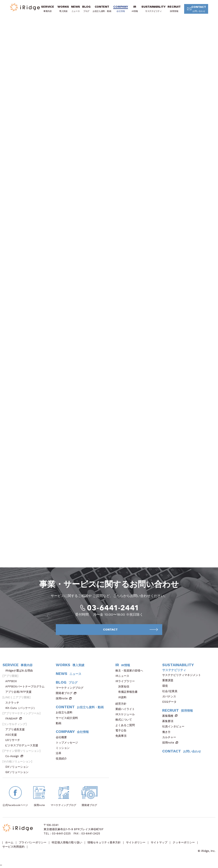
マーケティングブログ (71, 688)
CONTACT (197, 9)
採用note (62, 698)
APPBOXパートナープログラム (26, 686)
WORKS (63, 9)
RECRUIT (174, 9)
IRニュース (124, 676)
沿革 (60, 753)
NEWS (76, 9)
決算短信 (124, 686)
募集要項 (169, 721)
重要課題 (169, 680)
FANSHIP (14, 719)
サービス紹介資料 (68, 718)
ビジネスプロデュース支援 (23, 745)
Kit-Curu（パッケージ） (22, 708)
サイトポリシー (136, 842)
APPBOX (12, 681)
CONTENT (102, 9)
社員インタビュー (175, 726)
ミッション (64, 748)
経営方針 (122, 704)
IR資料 (122, 697)
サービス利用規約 (13, 847)
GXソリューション (18, 772)
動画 (60, 723)
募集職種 (170, 716)
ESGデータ (171, 702)
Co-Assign (14, 756)
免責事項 (122, 736)
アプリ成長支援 (16, 729)
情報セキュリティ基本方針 (104, 842)
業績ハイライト (126, 709)
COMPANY (121, 9)
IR (135, 9)
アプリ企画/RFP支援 (20, 692)
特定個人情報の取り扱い (67, 842)
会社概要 (63, 737)
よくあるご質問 (126, 725)
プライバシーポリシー (33, 842)
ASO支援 (12, 735)
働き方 (168, 732)
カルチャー (171, 737)
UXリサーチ (14, 740)
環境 (166, 686)
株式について (125, 720)
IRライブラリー (126, 681)
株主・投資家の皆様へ (131, 671)
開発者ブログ (64, 693)
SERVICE (47, 9)
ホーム (9, 842)
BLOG (86, 9)
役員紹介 (63, 758)
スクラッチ (14, 703)
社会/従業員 (171, 691)
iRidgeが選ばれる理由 (20, 671)
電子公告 (122, 730)
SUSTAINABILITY (153, 9)
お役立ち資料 (65, 712)
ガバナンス (171, 696)
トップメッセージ (68, 743)
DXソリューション (18, 767)
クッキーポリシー (184, 842)
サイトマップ (159, 842)
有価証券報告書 (128, 692)
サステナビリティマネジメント (183, 675)
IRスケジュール (126, 714)
